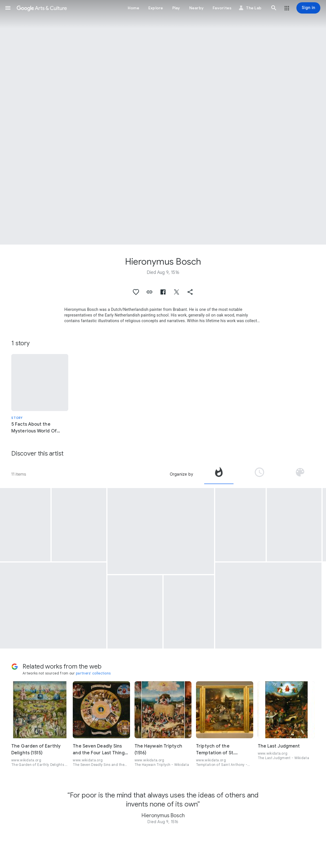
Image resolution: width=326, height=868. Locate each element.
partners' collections (93, 673)
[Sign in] (308, 8)
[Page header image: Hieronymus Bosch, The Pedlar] (163, 122)
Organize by (181, 474)
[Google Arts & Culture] (42, 8)
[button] (8, 8)
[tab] (219, 474)
